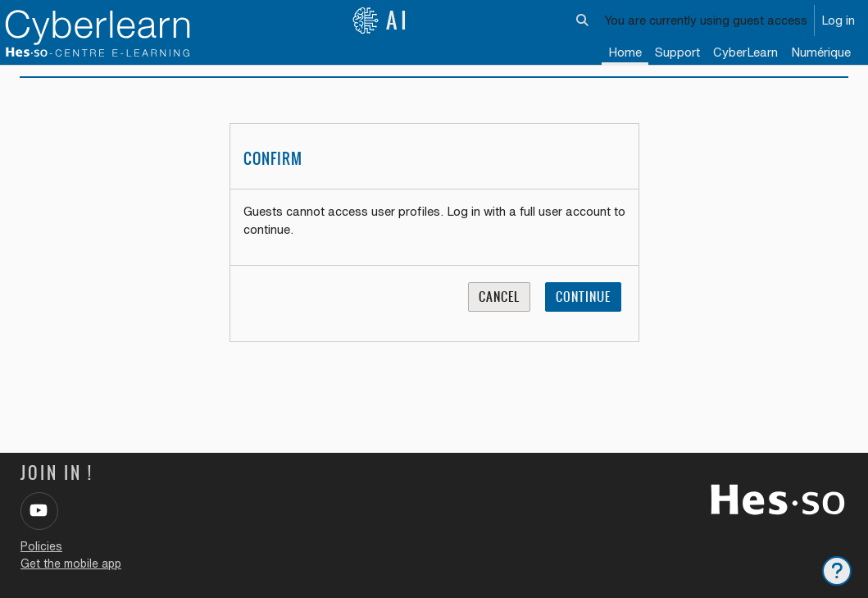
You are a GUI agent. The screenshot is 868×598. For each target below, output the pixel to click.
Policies (41, 546)
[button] (583, 21)
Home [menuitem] (625, 52)
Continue (583, 312)
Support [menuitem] (677, 52)
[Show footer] (837, 571)
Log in (838, 20)
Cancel (499, 312)
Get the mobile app (71, 564)
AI (381, 21)
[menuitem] (745, 53)
